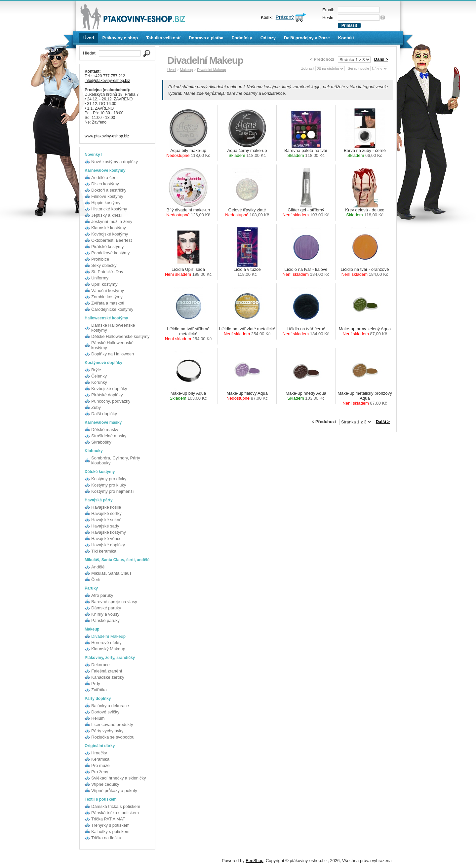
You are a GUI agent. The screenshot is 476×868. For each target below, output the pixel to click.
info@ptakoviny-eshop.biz (107, 81)
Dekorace (100, 665)
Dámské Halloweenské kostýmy (113, 328)
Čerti (96, 579)
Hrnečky (99, 753)
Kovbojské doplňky (109, 389)
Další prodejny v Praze (307, 38)
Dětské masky (105, 430)
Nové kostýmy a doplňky (115, 162)
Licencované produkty (112, 724)
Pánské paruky (105, 620)
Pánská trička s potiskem (115, 813)
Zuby (96, 407)
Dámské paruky (106, 608)
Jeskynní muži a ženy (112, 221)
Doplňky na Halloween (113, 354)
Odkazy (268, 38)
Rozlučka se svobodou (113, 737)
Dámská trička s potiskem (116, 806)
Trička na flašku (106, 838)
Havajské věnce (106, 539)
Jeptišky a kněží (107, 215)
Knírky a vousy (105, 614)
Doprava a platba (206, 38)
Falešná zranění (107, 671)
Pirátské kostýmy (107, 247)
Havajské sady (105, 526)
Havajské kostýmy (109, 532)
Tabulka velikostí (163, 38)
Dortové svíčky (105, 712)
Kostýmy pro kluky (109, 485)
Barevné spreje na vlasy (114, 602)
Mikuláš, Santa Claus (111, 573)
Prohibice (100, 259)
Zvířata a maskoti (108, 303)
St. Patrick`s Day (107, 272)
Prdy (96, 684)
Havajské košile (106, 507)
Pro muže (100, 765)
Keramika (100, 759)
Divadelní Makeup (108, 636)
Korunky (99, 382)
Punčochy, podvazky (111, 401)
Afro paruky (102, 595)
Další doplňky (104, 414)
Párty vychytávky (107, 731)
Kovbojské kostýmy (110, 234)
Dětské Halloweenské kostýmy (120, 336)
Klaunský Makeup (108, 649)
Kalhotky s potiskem (110, 832)
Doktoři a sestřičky (109, 190)
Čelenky (99, 376)
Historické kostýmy (109, 209)
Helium (98, 718)
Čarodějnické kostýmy (112, 309)
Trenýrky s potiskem (110, 825)
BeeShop (255, 861)
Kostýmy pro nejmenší (113, 491)
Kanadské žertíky (108, 677)
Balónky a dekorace (110, 706)
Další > (381, 59)
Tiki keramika (104, 551)
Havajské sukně (106, 520)
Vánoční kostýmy (108, 290)
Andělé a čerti (104, 178)
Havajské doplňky (108, 545)
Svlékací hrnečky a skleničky (119, 778)
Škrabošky (101, 442)
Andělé (98, 567)
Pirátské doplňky (107, 395)
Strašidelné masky (109, 436)
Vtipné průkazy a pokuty (114, 791)
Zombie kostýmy (107, 297)
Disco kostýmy (105, 184)
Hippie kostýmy (106, 203)
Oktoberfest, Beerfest (112, 240)
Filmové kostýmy (107, 196)
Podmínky (242, 38)
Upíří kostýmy (104, 284)
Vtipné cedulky (105, 784)
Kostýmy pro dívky (109, 479)
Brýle (96, 370)
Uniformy (100, 278)
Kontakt (346, 38)
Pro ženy (100, 772)
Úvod (89, 38)
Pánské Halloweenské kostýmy (112, 345)
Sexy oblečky (104, 265)
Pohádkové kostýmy (110, 253)
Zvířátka (99, 690)
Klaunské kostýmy (109, 228)
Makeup (186, 70)
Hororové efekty (106, 643)
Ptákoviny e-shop (120, 38)
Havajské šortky (106, 513)
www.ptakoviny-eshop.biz (107, 136)
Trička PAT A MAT (108, 819)
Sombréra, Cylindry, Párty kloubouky (116, 460)
